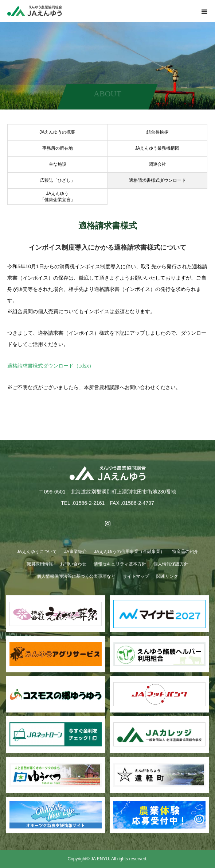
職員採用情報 (40, 564)
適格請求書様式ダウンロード (157, 180)
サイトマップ (136, 576)
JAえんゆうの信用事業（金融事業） (129, 552)
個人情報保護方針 (171, 564)
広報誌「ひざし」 (58, 180)
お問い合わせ (73, 564)
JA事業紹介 (75, 552)
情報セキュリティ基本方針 (120, 564)
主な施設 (58, 164)
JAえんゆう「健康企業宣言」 (58, 197)
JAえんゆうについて (37, 552)
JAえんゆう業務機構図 (157, 148)
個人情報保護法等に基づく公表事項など (76, 576)
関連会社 (157, 164)
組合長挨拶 (157, 132)
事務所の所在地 (58, 148)
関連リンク (167, 576)
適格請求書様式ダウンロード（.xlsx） (51, 366)
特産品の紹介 (185, 552)
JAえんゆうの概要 (57, 132)
